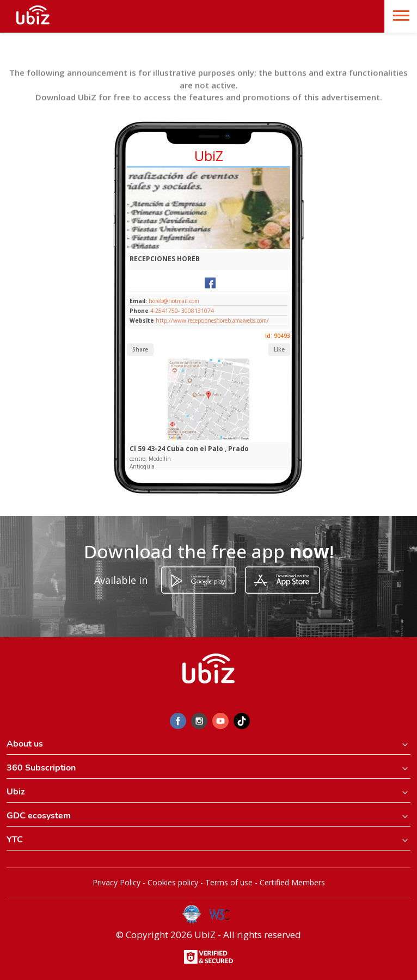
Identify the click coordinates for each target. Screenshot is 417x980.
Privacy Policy (116, 882)
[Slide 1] (206, 247)
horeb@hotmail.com (173, 301)
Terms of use (229, 882)
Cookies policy (173, 882)
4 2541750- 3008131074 (182, 311)
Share (140, 349)
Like (279, 349)
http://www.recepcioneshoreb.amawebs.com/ (212, 320)
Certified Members (292, 882)
